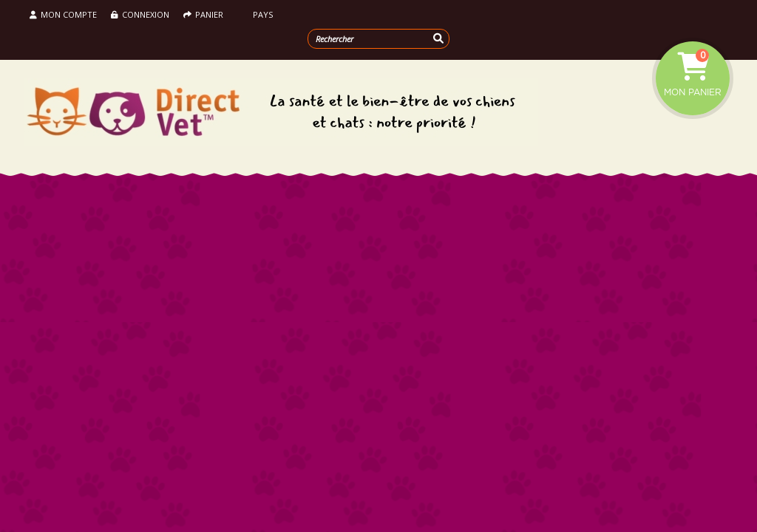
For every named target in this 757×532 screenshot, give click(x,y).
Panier (203, 14)
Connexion (140, 14)
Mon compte (63, 14)
